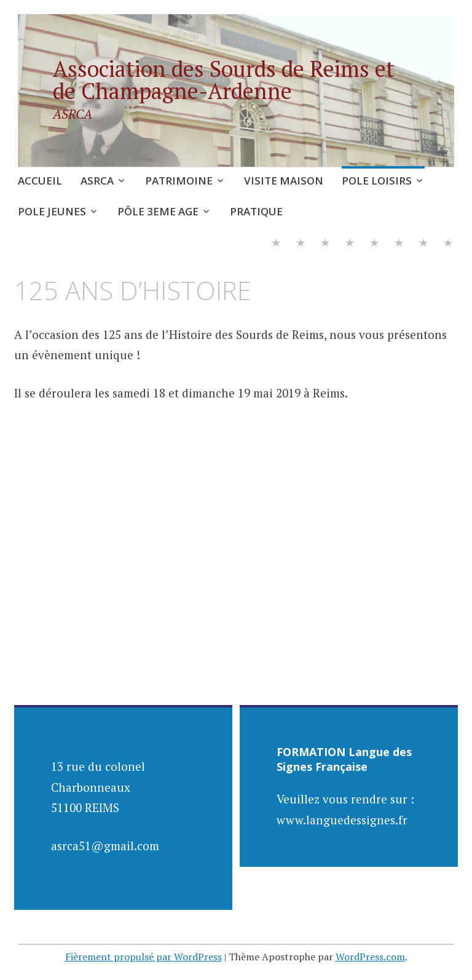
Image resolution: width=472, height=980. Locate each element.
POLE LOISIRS (377, 181)
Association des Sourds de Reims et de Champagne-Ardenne (224, 80)
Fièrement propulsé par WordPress (144, 957)
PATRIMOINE (179, 181)
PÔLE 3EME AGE (158, 211)
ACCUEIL (40, 181)
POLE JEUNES (52, 211)
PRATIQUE (256, 211)
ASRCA (97, 181)
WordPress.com (370, 957)
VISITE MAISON (284, 181)
